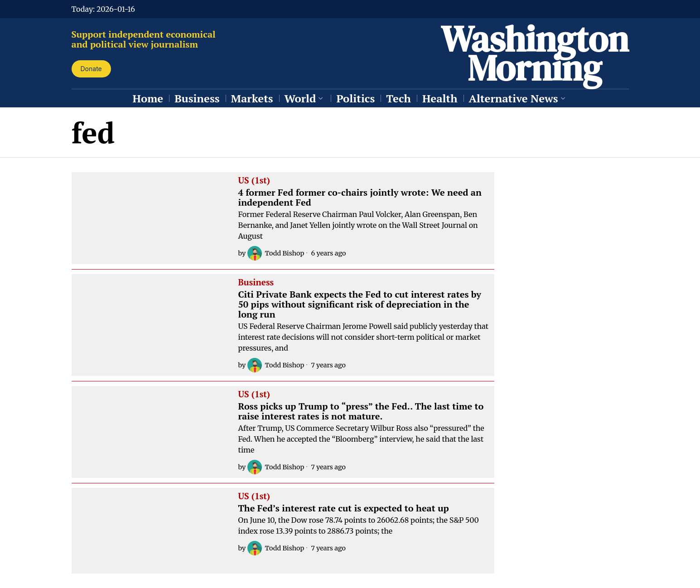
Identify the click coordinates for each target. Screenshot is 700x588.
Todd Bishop (276, 253)
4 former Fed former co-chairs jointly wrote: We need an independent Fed (360, 198)
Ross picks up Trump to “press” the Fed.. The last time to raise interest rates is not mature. (361, 411)
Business (256, 283)
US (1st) (254, 181)
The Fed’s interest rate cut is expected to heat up (344, 508)
